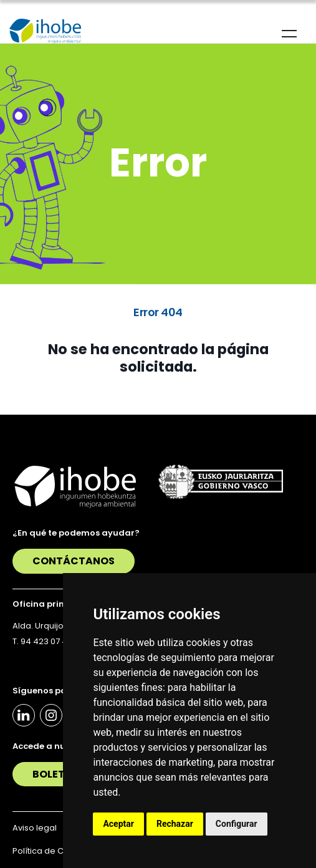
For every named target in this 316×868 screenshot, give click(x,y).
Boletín (54, 774)
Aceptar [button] (118, 824)
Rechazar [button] (175, 824)
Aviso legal (35, 828)
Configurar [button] (237, 824)
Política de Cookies (52, 851)
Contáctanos (74, 561)
